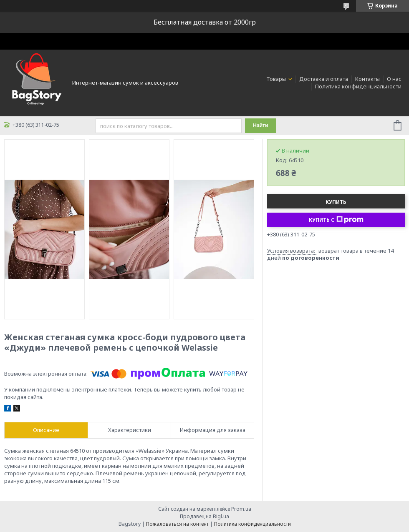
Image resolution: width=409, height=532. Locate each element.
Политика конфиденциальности (358, 86)
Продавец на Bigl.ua (204, 516)
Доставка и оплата (324, 79)
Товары (277, 79)
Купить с (336, 220)
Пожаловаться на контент (177, 524)
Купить (336, 202)
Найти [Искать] (260, 125)
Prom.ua (241, 509)
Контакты (367, 79)
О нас (394, 79)
